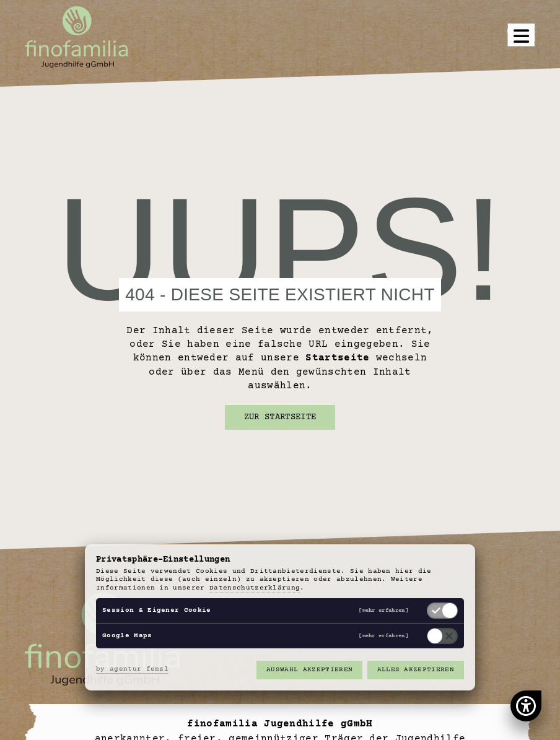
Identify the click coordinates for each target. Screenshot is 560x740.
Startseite (337, 358)
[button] (521, 37)
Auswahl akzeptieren (309, 670)
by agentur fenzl (132, 669)
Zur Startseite (280, 417)
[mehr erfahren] (383, 611)
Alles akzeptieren (416, 670)
